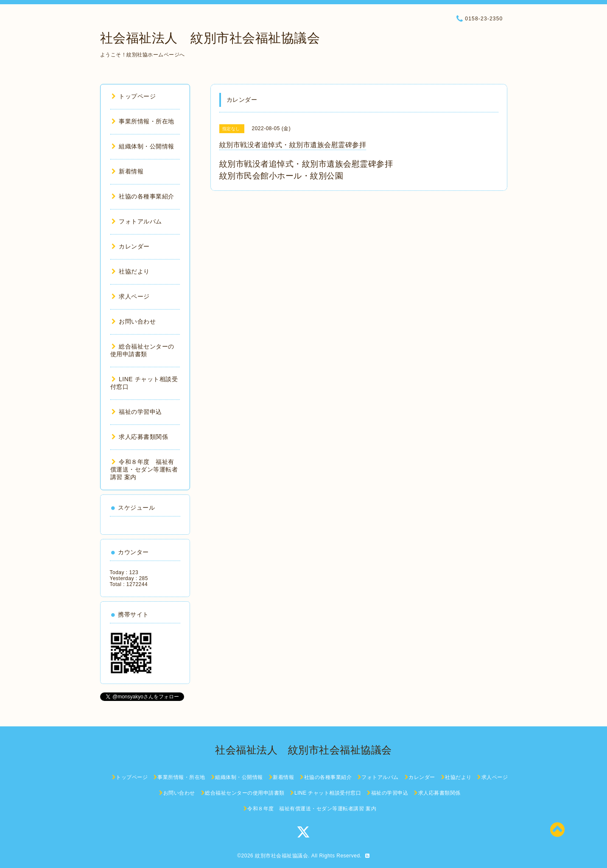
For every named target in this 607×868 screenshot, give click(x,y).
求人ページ (131, 296)
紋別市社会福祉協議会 (281, 856)
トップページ (134, 96)
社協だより (131, 271)
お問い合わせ (134, 321)
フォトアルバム (137, 221)
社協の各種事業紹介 (143, 196)
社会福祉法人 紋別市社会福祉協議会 (210, 38)
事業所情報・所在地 (143, 121)
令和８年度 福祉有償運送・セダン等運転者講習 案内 (144, 469)
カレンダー (131, 246)
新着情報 (128, 171)
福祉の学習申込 (137, 412)
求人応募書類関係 (140, 437)
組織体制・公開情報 (143, 146)
